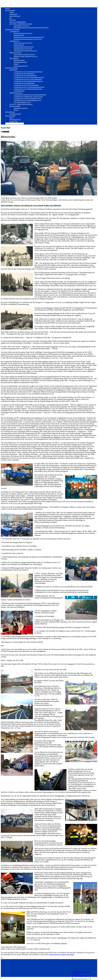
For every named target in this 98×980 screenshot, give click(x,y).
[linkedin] (7, 132)
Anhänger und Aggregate (16, 93)
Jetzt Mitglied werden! (15, 114)
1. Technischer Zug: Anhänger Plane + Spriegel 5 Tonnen (28, 97)
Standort (12, 12)
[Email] (8, 132)
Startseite (8, 8)
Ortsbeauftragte (13, 14)
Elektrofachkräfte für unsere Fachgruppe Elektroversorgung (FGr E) (31, 28)
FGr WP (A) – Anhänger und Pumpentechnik (21, 104)
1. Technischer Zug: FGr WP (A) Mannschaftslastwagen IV (29, 77)
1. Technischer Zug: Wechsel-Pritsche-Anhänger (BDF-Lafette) (30, 95)
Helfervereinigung (10, 112)
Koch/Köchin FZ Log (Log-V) (21, 26)
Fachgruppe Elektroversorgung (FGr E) (24, 47)
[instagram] (2, 132)
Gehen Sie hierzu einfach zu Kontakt (61, 954)
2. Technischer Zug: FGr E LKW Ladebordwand (26, 85)
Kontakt (11, 118)
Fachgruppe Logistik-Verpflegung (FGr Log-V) (26, 56)
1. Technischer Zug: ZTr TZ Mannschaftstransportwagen (28, 72)
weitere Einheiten (14, 58)
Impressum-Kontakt (10, 116)
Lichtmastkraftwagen (19, 91)
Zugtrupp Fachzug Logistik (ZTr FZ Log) (24, 54)
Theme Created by (10, 974)
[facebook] (3, 132)
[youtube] (5, 132)
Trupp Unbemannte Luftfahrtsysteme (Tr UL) (25, 51)
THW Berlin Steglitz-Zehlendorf (18, 972)
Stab (10, 18)
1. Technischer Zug (14, 31)
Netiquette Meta (14, 122)
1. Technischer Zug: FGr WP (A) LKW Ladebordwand (28, 79)
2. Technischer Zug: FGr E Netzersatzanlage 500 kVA (27, 99)
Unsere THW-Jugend (15, 16)
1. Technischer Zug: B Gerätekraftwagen (24, 74)
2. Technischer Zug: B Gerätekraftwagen (24, 83)
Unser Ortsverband (10, 10)
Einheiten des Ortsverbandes (12, 29)
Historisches (13, 20)
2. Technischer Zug (14, 41)
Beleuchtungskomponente (20, 62)
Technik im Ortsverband (11, 68)
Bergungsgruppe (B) (19, 35)
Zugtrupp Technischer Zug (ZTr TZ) (23, 33)
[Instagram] (7, 965)
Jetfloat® (16, 64)
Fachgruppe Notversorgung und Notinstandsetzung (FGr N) (29, 37)
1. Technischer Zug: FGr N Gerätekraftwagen (25, 75)
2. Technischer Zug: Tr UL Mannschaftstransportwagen (28, 89)
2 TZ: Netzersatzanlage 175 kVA (22, 102)
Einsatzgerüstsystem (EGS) (21, 66)
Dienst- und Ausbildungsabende (18, 22)
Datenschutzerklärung (15, 120)
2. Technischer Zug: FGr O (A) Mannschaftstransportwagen (29, 87)
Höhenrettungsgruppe (19, 60)
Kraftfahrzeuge (13, 70)
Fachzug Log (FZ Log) (15, 52)
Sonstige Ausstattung (15, 106)
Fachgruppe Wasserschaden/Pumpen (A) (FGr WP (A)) (28, 39)
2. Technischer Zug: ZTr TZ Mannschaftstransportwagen (28, 81)
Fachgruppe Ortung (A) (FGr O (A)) (23, 49)
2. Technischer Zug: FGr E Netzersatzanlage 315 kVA (27, 100)
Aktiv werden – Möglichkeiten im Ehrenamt (21, 24)
